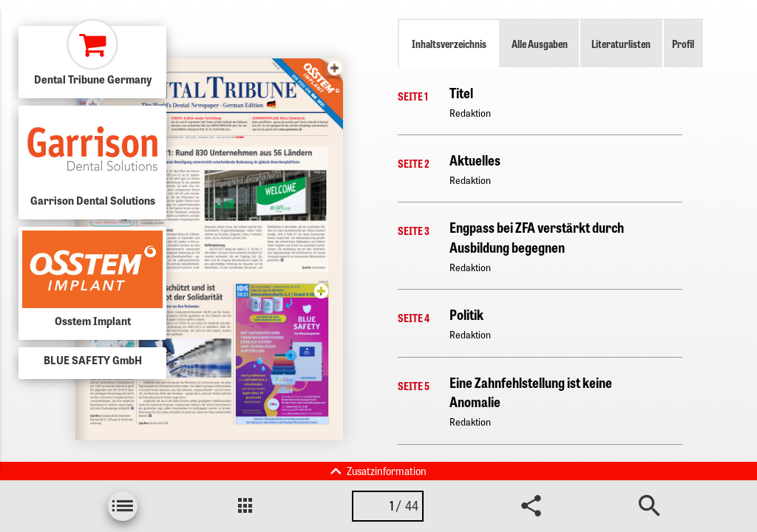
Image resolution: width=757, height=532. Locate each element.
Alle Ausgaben (540, 44)
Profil (683, 44)
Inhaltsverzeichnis (449, 44)
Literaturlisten (621, 44)
